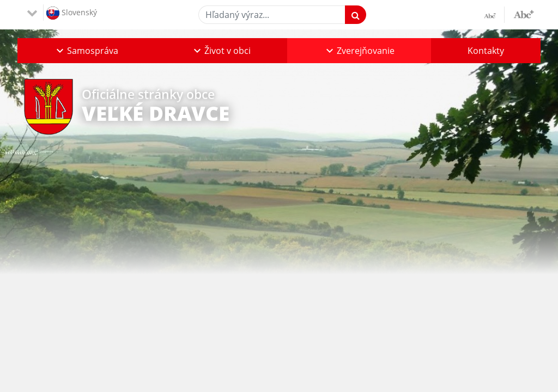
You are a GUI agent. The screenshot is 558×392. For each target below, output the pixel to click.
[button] (86, 51)
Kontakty (486, 51)
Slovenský (72, 13)
